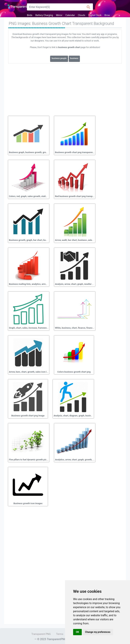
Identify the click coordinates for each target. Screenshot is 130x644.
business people (59, 58)
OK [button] (77, 632)
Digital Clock (95, 15)
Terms (60, 634)
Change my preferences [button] (98, 632)
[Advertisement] (65, 88)
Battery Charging (44, 15)
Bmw (107, 15)
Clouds (82, 15)
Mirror (59, 15)
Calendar (70, 15)
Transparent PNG (41, 634)
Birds (30, 15)
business (74, 58)
